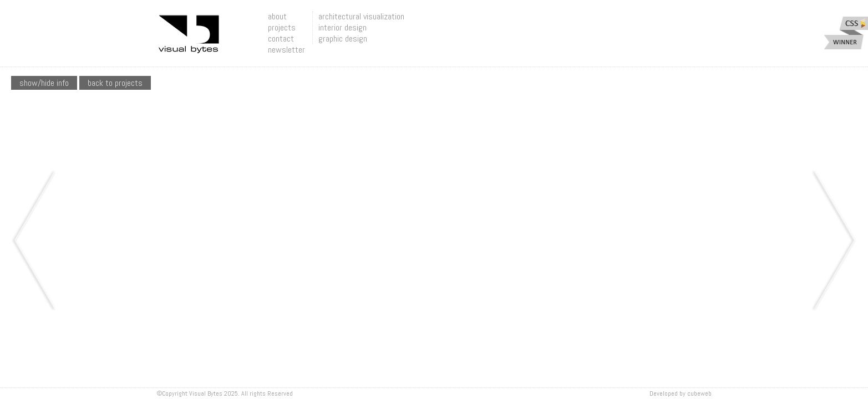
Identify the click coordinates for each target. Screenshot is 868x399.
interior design (342, 27)
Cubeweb (699, 393)
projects (282, 27)
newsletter (286, 50)
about (277, 16)
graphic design (343, 39)
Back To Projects (115, 83)
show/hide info (44, 83)
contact (281, 39)
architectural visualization (361, 16)
